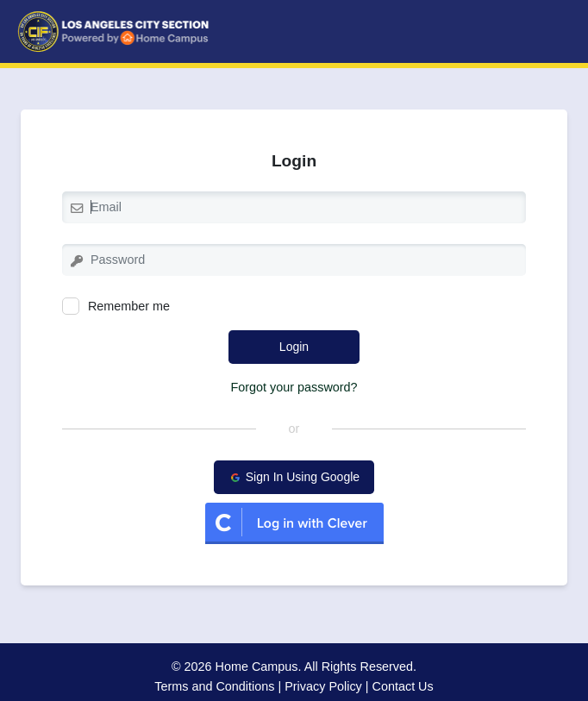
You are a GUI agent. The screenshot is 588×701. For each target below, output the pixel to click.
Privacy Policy (323, 686)
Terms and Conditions (214, 686)
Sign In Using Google (294, 477)
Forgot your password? (294, 387)
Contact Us (403, 686)
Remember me (116, 306)
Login (294, 347)
